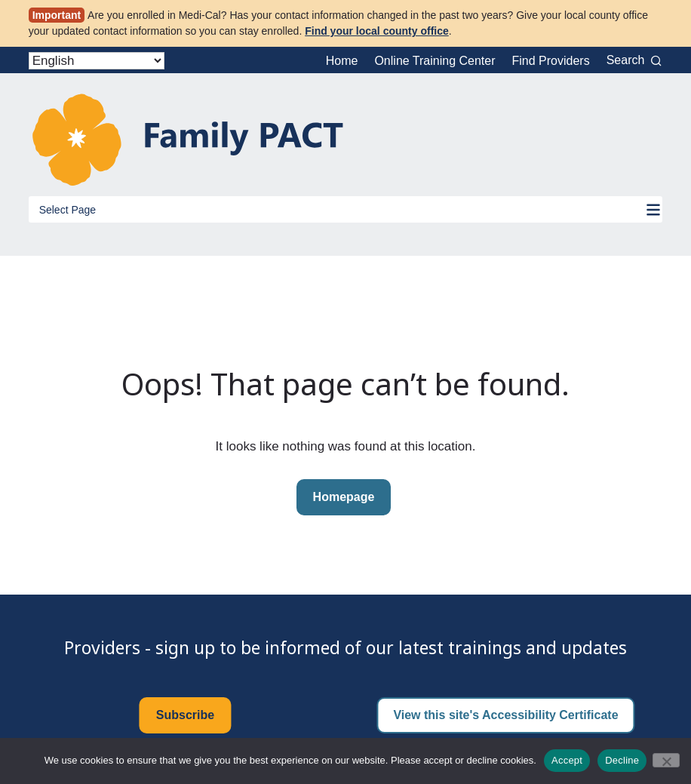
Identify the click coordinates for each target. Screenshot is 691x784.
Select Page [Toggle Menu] (68, 210)
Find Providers (551, 61)
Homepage (344, 497)
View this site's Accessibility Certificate (505, 715)
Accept (567, 760)
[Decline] (666, 760)
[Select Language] (97, 61)
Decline (622, 760)
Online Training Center (435, 61)
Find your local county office (377, 31)
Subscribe (185, 715)
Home (342, 61)
